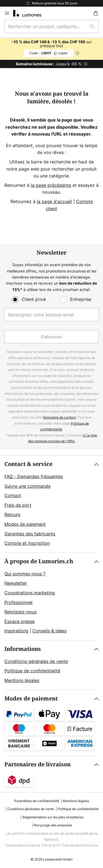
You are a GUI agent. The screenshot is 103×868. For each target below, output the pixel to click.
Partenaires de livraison (37, 765)
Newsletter (16, 583)
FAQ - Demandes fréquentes (34, 476)
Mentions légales (22, 680)
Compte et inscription (27, 543)
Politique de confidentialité (32, 671)
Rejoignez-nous (20, 612)
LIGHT (48, 53)
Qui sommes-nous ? (25, 574)
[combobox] (51, 26)
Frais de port (18, 505)
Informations (23, 649)
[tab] (51, 504)
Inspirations (16, 631)
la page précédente (51, 185)
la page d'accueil (54, 201)
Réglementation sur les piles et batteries (53, 817)
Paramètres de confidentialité (37, 801)
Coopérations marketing (30, 593)
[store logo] (30, 13)
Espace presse (20, 621)
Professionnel (18, 602)
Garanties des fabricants (30, 534)
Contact (13, 495)
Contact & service (28, 464)
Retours (12, 514)
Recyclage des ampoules (53, 825)
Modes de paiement (25, 524)
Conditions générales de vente (36, 661)
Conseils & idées (49, 631)
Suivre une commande (27, 486)
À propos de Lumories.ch (39, 561)
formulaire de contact (59, 417)
